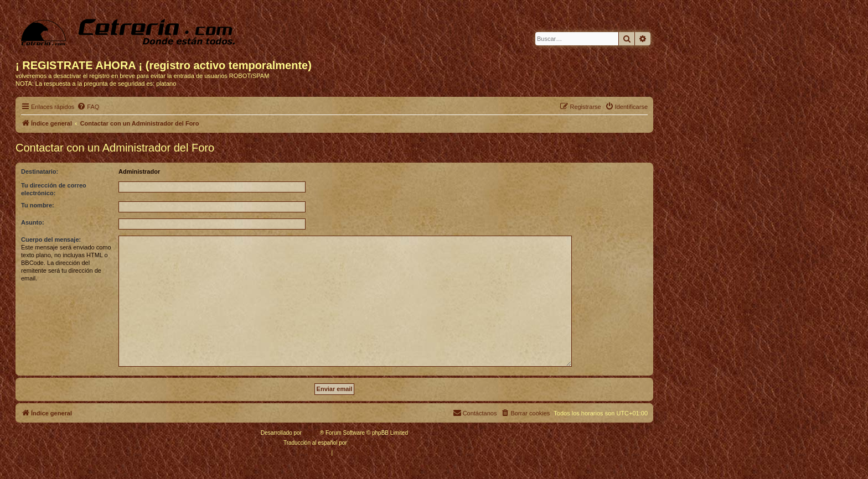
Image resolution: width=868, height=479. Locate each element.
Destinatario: (40, 171)
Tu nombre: (38, 205)
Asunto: (33, 222)
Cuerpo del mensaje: (51, 239)
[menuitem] (88, 107)
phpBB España (367, 443)
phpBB (312, 433)
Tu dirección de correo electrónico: (54, 189)
